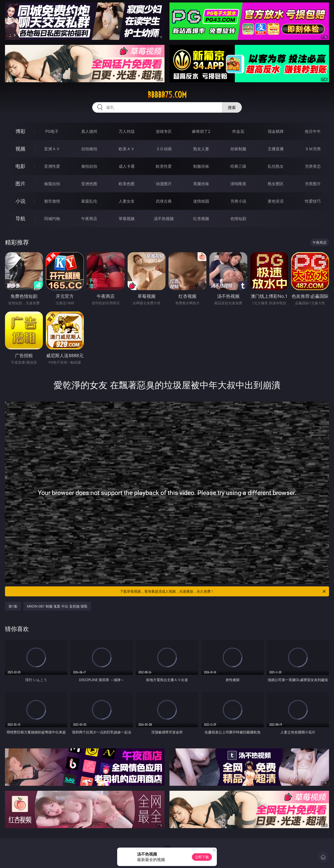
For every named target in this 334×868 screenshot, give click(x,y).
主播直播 (276, 149)
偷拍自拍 (89, 166)
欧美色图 (127, 184)
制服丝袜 (201, 166)
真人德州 (89, 131)
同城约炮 (52, 219)
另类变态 (313, 166)
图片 (20, 184)
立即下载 (202, 857)
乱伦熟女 (276, 166)
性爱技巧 (313, 201)
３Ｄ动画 (164, 149)
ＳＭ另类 (313, 149)
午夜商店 (89, 219)
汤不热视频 (164, 219)
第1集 (13, 606)
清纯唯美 (238, 184)
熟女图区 (276, 184)
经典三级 (238, 166)
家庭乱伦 (89, 201)
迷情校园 (201, 201)
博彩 (20, 131)
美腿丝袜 (201, 184)
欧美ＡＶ (127, 149)
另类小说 (238, 201)
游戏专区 (164, 131)
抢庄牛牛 (313, 131)
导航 (20, 218)
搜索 (232, 107)
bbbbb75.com (167, 95)
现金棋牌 (276, 131)
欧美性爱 (164, 166)
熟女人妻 (201, 149)
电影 (20, 166)
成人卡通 (127, 166)
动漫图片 (164, 184)
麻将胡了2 (201, 131)
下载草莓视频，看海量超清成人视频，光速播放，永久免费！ (223, 591)
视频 (20, 149)
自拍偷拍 (89, 149)
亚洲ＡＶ (52, 149)
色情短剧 (238, 219)
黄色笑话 (276, 201)
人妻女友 (127, 201)
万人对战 (127, 131)
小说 (20, 201)
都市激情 (52, 201)
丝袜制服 (238, 149)
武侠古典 (164, 201)
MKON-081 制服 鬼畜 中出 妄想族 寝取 (57, 606)
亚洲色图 (89, 184)
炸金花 (238, 131)
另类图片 (313, 184)
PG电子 (52, 131)
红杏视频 (201, 219)
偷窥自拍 (52, 184)
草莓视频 (127, 219)
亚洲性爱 (52, 166)
